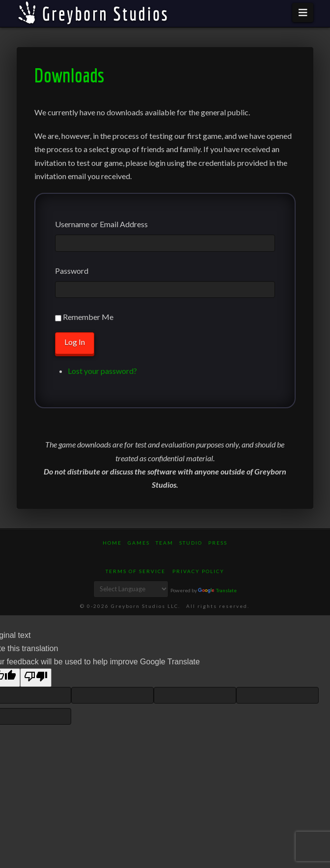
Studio (191, 543)
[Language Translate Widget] (131, 589)
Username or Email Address (101, 224)
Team (165, 543)
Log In (75, 342)
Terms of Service (136, 571)
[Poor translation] (36, 677)
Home (112, 543)
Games (139, 543)
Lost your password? (102, 371)
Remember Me (88, 317)
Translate (217, 590)
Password (72, 271)
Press (218, 543)
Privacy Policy (198, 571)
